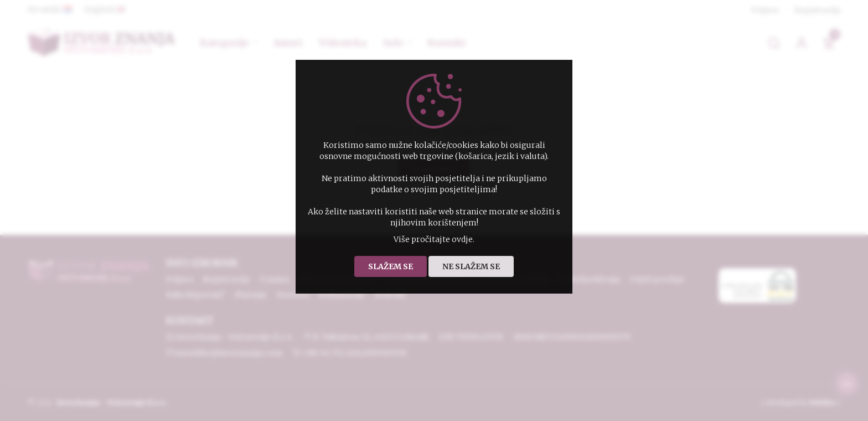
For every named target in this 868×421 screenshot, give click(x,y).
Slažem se (391, 266)
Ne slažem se (471, 266)
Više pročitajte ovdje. (434, 239)
